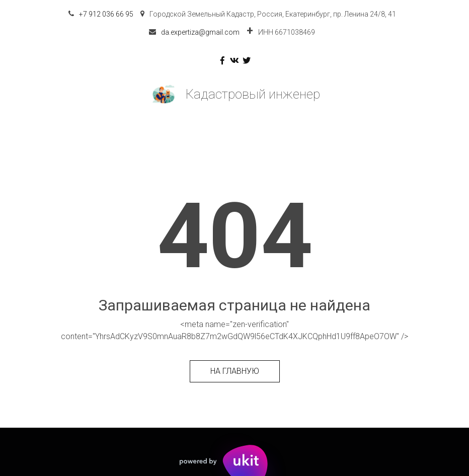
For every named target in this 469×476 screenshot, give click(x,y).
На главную (235, 371)
